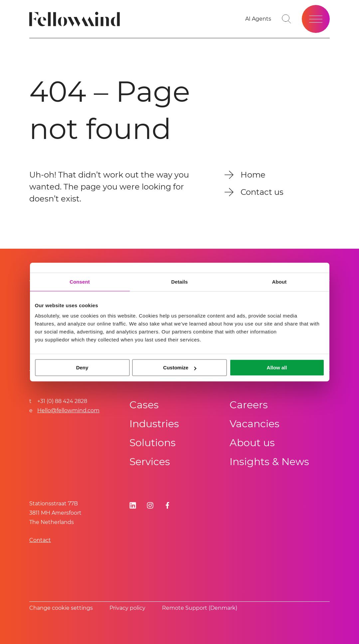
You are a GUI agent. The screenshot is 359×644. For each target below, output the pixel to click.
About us (252, 443)
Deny (82, 368)
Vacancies (255, 424)
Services (150, 462)
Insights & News (269, 462)
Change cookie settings (61, 608)
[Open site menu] (316, 19)
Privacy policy (127, 608)
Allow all (277, 368)
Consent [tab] (80, 282)
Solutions (153, 443)
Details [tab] (180, 282)
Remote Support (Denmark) (200, 608)
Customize (180, 368)
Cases (144, 405)
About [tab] (279, 282)
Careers (249, 405)
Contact (40, 540)
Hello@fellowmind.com (68, 410)
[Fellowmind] (77, 19)
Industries (154, 424)
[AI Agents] (258, 19)
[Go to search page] (286, 19)
